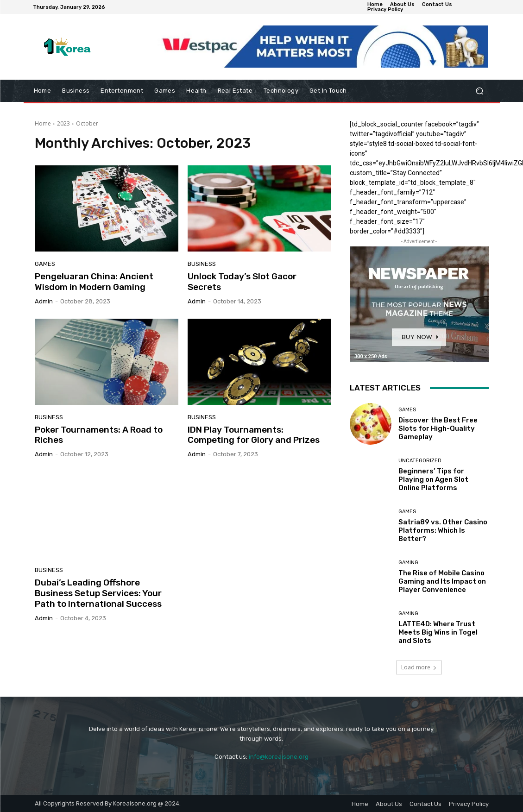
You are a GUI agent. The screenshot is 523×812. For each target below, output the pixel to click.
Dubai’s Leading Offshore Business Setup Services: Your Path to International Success (98, 593)
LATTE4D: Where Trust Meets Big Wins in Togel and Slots (438, 632)
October (87, 123)
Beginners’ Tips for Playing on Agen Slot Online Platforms (433, 479)
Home (43, 123)
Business (202, 264)
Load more (419, 667)
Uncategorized (420, 461)
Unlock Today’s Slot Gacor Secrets (242, 282)
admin (44, 301)
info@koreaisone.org (279, 757)
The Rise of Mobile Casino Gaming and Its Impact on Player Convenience (442, 581)
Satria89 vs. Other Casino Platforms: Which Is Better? (443, 530)
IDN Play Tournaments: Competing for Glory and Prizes (254, 435)
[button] (480, 91)
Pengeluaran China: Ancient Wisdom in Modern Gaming (94, 282)
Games (45, 264)
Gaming (408, 563)
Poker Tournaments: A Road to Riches (99, 435)
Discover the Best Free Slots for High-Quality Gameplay (438, 428)
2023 (63, 123)
